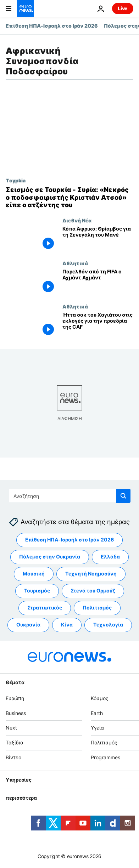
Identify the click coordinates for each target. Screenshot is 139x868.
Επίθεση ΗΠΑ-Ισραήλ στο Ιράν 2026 (52, 26)
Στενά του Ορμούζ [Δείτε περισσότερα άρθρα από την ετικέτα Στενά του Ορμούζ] (93, 591)
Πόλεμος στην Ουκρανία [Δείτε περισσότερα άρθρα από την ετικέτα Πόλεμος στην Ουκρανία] (50, 557)
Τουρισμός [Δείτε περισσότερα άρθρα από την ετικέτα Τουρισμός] (37, 591)
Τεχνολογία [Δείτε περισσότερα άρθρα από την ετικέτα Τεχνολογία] (108, 625)
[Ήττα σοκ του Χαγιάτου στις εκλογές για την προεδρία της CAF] (98, 325)
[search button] (123, 496)
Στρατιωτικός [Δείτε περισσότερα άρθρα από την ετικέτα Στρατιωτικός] (45, 608)
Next (11, 728)
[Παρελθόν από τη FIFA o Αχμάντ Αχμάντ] (98, 282)
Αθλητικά (75, 263)
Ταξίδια (15, 743)
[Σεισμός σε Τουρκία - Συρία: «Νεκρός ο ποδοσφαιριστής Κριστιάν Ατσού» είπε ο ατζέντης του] (69, 197)
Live (123, 8)
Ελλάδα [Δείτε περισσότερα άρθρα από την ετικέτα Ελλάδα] (110, 557)
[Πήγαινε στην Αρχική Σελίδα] (26, 8)
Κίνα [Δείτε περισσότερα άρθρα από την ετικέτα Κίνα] (67, 625)
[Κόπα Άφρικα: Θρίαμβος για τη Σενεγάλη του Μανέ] (98, 239)
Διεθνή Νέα (77, 220)
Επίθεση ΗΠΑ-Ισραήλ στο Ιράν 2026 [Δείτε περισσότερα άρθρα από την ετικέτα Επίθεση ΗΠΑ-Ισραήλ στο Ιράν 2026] (69, 540)
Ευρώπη (15, 698)
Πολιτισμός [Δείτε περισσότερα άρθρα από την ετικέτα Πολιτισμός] (97, 608)
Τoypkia (16, 180)
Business (16, 713)
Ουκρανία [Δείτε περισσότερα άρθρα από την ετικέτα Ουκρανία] (28, 625)
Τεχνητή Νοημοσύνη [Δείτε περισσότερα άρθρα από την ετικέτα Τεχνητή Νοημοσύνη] (91, 574)
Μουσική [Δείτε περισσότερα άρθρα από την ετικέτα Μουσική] (34, 574)
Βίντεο (13, 757)
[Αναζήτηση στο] (70, 496)
